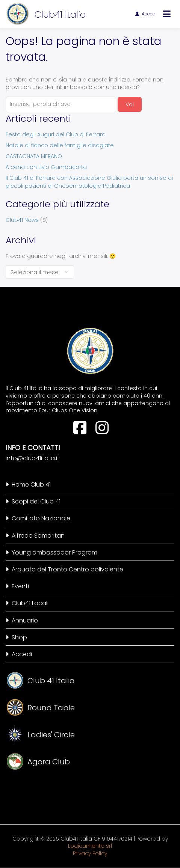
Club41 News (22, 220)
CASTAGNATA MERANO (34, 156)
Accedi (146, 14)
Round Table (51, 708)
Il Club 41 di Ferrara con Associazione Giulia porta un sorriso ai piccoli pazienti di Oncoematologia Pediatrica (89, 182)
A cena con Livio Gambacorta (46, 167)
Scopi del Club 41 (36, 501)
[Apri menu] (167, 14)
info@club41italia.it (33, 458)
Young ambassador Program (54, 552)
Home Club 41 (31, 484)
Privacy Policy (90, 853)
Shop (19, 637)
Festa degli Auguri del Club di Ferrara (56, 134)
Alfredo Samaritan (38, 536)
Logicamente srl (90, 846)
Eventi (20, 586)
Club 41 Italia (51, 681)
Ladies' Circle (51, 735)
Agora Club (49, 762)
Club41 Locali (30, 603)
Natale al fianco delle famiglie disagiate (60, 145)
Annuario (25, 620)
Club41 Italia (60, 14)
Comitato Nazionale (41, 518)
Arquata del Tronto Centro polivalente (67, 569)
